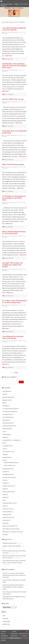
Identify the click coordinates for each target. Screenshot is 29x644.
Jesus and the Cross (7, 452)
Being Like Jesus (7, 400)
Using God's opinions (8, 517)
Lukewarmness (6, 457)
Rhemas (4, 495)
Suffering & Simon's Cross (9, 503)
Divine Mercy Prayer (7, 423)
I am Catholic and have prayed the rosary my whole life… (14, 29)
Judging (4, 454)
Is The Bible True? (7, 446)
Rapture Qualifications (8, 492)
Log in (4, 616)
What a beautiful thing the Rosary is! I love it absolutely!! (14, 233)
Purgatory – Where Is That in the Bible (12, 546)
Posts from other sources (9, 477)
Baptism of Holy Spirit (8, 397)
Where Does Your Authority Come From (12, 532)
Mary (4, 460)
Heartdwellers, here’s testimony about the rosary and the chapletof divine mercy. (14, 66)
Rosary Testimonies (9, 59)
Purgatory (5, 483)
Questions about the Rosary (11, 463)
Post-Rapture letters (7, 475)
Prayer (4, 480)
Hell (4, 443)
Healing (4, 437)
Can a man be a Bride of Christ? (10, 409)
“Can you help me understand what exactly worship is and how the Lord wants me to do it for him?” (14, 575)
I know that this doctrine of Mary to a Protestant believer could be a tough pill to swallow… (13, 587)
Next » (17, 373)
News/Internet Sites (7, 469)
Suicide (4, 506)
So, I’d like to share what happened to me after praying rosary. (14, 301)
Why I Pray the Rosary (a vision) (13, 164)
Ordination (5, 472)
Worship (5, 535)
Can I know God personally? (9, 412)
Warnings (5, 523)
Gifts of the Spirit (7, 429)
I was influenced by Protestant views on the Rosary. (13, 337)
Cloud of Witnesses (7, 417)
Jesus (4, 449)
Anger (4, 394)
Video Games (6, 520)
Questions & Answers (8, 486)
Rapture (4, 489)
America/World (6, 391)
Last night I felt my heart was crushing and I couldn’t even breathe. (12, 265)
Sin (3, 500)
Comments (6, 621)
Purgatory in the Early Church (10, 543)
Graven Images (6, 434)
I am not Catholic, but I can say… (13, 99)
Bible (4, 403)
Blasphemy (5, 406)
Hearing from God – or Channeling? (11, 440)
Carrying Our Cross (7, 414)
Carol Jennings (7, 32)
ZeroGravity (23, 631)
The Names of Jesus (7, 509)
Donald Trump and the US (9, 426)
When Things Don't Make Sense (10, 529)
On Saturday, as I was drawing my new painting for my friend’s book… (14, 198)
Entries (5, 619)
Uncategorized (6, 515)
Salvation (5, 497)
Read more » (9, 56)
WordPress (25, 638)
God (4, 432)
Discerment (5, 420)
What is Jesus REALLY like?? (9, 526)
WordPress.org (6, 624)
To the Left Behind (7, 512)
